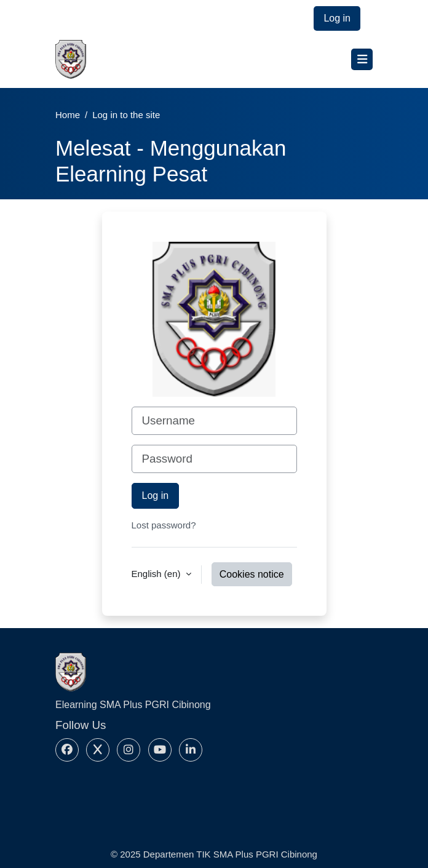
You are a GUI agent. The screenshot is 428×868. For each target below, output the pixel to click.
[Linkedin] (191, 750)
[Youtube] (160, 750)
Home (68, 115)
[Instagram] (129, 750)
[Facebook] (67, 750)
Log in (337, 18)
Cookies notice (252, 574)
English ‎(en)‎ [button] (157, 574)
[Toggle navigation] (362, 59)
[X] (98, 750)
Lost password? (164, 525)
